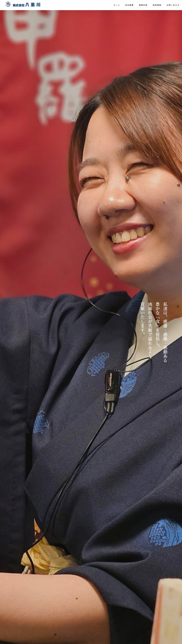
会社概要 (129, 5)
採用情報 (157, 5)
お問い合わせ (173, 5)
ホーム (117, 5)
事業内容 (143, 5)
